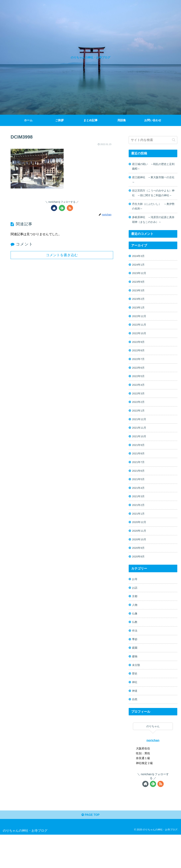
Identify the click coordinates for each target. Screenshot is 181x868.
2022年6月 (139, 383)
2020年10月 (140, 564)
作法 (135, 659)
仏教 (135, 650)
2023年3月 (139, 302)
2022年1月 (139, 428)
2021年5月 (139, 500)
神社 (135, 713)
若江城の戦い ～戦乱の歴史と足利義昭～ (154, 167)
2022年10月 (140, 347)
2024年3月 (139, 266)
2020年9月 (139, 573)
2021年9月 (139, 464)
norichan (153, 772)
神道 (135, 722)
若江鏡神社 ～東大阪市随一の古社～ (154, 181)
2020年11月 (140, 555)
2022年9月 (139, 356)
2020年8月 (139, 582)
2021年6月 (139, 491)
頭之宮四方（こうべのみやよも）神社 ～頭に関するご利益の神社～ (154, 198)
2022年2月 (139, 419)
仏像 (135, 641)
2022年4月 (139, 401)
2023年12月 (140, 284)
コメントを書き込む (62, 255)
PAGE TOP (90, 848)
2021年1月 (139, 537)
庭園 (135, 677)
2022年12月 (140, 329)
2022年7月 (139, 374)
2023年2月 (139, 311)
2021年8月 (139, 473)
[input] (153, 140)
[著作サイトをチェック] (54, 208)
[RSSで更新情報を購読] (70, 208)
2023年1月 (139, 320)
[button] (174, 140)
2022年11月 (140, 338)
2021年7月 (139, 482)
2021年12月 (140, 437)
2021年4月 (139, 509)
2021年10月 (140, 455)
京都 (135, 623)
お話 (135, 614)
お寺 (135, 605)
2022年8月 (139, 365)
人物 (135, 632)
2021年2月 (139, 528)
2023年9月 (139, 293)
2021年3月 (139, 519)
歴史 (135, 704)
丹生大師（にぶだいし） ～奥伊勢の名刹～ (154, 214)
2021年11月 (140, 446)
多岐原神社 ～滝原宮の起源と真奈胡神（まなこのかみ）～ (154, 229)
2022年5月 (139, 392)
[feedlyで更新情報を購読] (62, 208)
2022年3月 (139, 410)
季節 (135, 668)
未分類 (137, 695)
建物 (135, 686)
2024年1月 (139, 275)
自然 (135, 731)
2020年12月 (140, 546)
